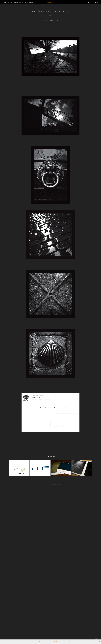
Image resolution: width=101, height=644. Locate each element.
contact (26, 2)
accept (67, 642)
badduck (16, 2)
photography (10, 2)
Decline (71, 642)
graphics (5, 2)
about (20, 2)
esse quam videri (50, 2)
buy (23, 2)
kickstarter (31, 2)
